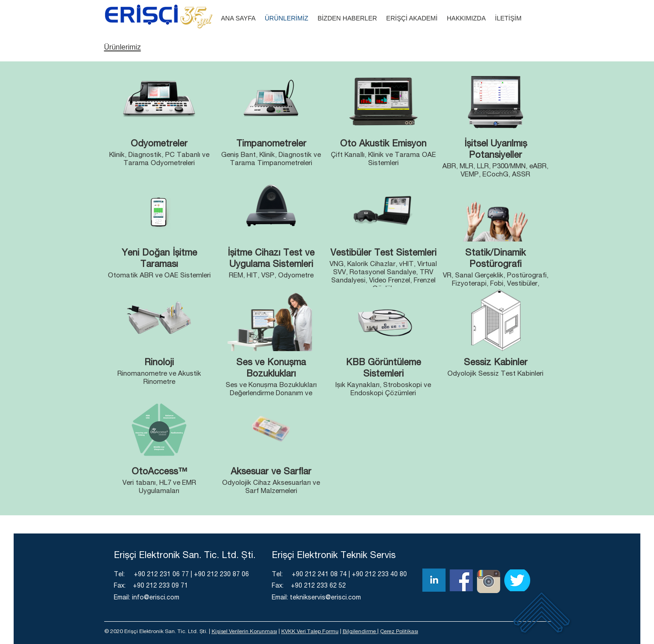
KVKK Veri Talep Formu (310, 632)
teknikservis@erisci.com (325, 598)
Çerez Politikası (399, 632)
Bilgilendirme (360, 632)
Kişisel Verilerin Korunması (244, 632)
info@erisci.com (156, 598)
